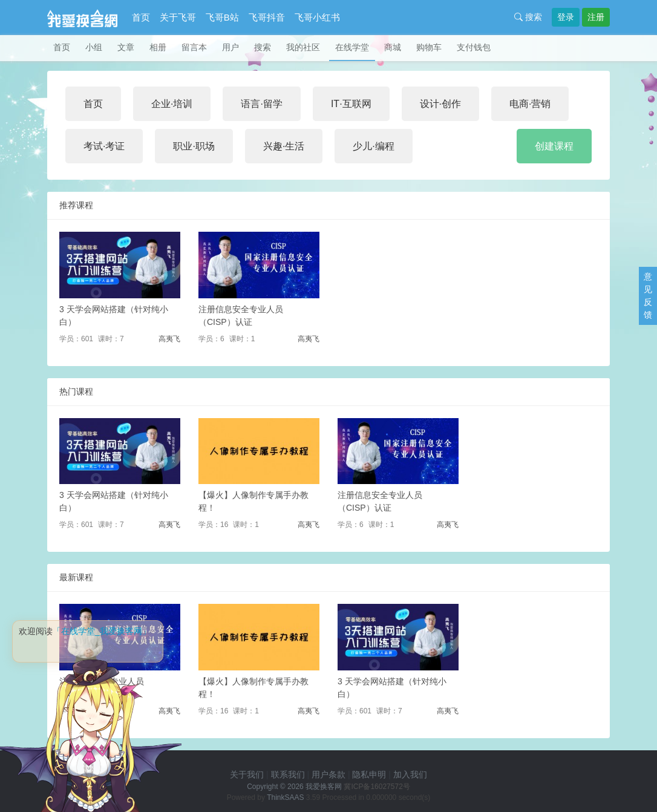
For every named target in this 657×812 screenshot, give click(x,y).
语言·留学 (261, 104)
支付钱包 (474, 47)
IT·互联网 (351, 104)
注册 (596, 17)
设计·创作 (440, 104)
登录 (566, 17)
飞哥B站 (222, 17)
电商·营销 (530, 104)
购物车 (429, 47)
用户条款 (328, 774)
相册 (158, 47)
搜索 (528, 17)
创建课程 (554, 146)
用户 (230, 47)
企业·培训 (172, 104)
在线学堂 (352, 47)
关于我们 (247, 774)
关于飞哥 (178, 17)
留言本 (194, 47)
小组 (94, 47)
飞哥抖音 (267, 17)
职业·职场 (194, 146)
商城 (393, 47)
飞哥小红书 (317, 17)
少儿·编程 (373, 146)
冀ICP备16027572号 (377, 787)
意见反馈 (648, 296)
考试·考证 (104, 146)
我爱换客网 (324, 787)
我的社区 (303, 47)
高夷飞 (169, 339)
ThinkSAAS (285, 797)
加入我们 (410, 774)
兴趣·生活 (284, 146)
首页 (141, 17)
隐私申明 (369, 774)
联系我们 (288, 774)
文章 (126, 47)
